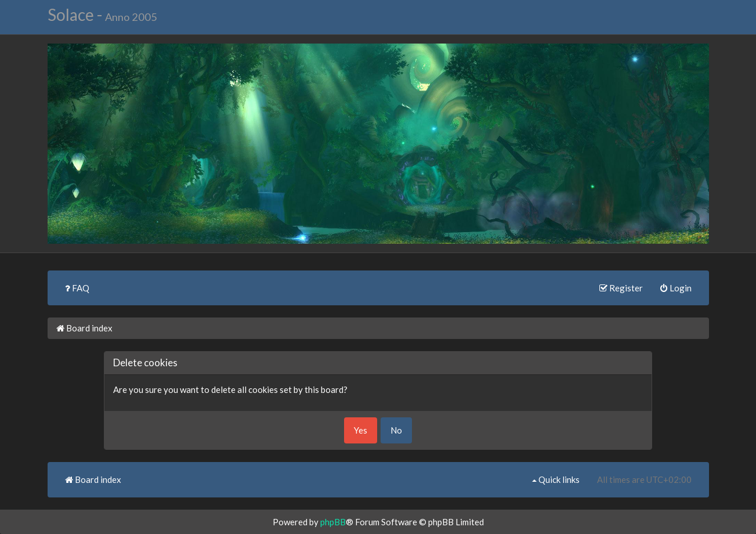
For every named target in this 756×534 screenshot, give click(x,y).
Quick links (556, 479)
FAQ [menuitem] (77, 288)
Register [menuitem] (621, 288)
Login (676, 288)
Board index (84, 328)
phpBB (333, 522)
